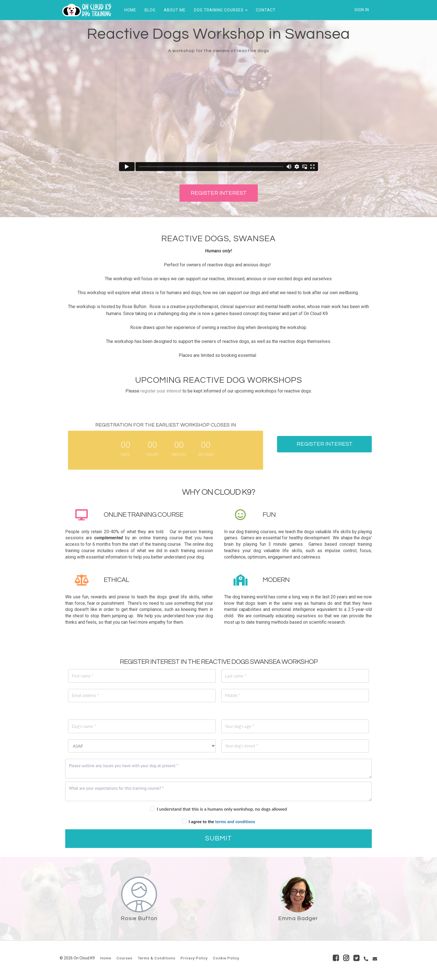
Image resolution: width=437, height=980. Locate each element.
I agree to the (222, 821)
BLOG (148, 10)
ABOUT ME (173, 10)
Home (106, 958)
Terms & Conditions (156, 958)
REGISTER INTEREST (219, 193)
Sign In (362, 10)
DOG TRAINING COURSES (219, 10)
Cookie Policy (226, 958)
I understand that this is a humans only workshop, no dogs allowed (222, 809)
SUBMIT (219, 838)
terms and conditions (235, 821)
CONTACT (264, 10)
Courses (124, 958)
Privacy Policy (194, 958)
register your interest (161, 391)
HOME (128, 10)
